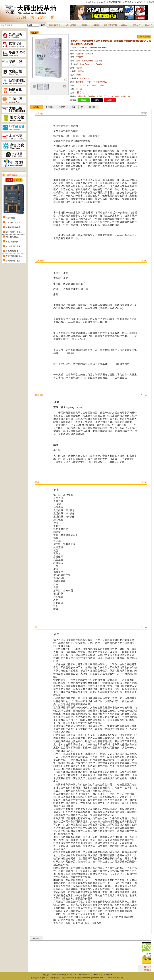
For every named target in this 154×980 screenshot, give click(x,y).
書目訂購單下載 (110, 25)
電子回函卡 (129, 2)
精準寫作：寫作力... (14, 223)
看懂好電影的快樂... (14, 256)
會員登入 (92, 2)
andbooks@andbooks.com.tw (94, 978)
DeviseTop (119, 978)
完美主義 (115, 96)
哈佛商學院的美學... (14, 227)
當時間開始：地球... (14, 261)
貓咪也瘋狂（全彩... (14, 232)
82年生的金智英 (12, 237)
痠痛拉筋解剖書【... (14, 242)
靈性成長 (82, 96)
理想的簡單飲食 (12, 251)
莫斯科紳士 (10, 218)
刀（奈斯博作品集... (14, 246)
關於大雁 (137, 25)
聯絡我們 (149, 25)
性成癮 (99, 96)
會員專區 (96, 25)
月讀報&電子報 (54, 25)
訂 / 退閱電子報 (115, 2)
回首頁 (151, 2)
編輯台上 (125, 25)
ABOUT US (141, 2)
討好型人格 (125, 96)
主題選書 (84, 25)
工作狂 (107, 96)
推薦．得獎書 (70, 25)
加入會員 (102, 2)
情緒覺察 (91, 96)
